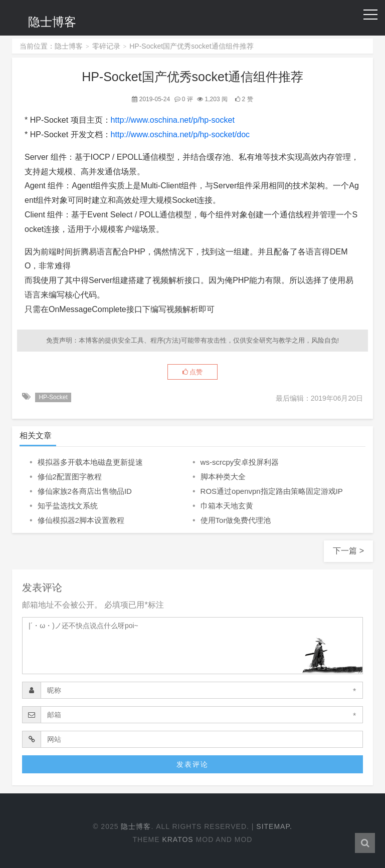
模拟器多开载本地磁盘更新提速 (90, 462)
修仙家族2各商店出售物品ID (85, 491)
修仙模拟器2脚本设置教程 (81, 520)
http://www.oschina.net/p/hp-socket (173, 120)
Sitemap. (274, 826)
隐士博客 (52, 22)
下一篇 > (348, 551)
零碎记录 (106, 46)
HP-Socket (53, 397)
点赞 (193, 372)
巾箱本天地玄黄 (227, 506)
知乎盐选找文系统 (68, 506)
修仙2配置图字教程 (70, 477)
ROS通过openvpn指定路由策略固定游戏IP (272, 491)
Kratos (177, 839)
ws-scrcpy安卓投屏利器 (240, 462)
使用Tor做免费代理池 (236, 520)
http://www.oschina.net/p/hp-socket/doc (180, 134)
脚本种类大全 (223, 477)
